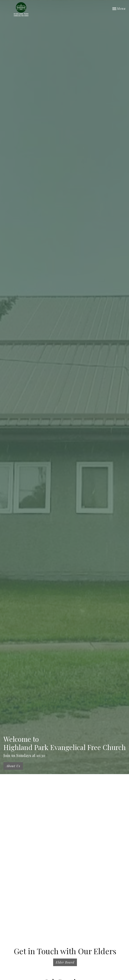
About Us (13, 766)
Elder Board (65, 962)
